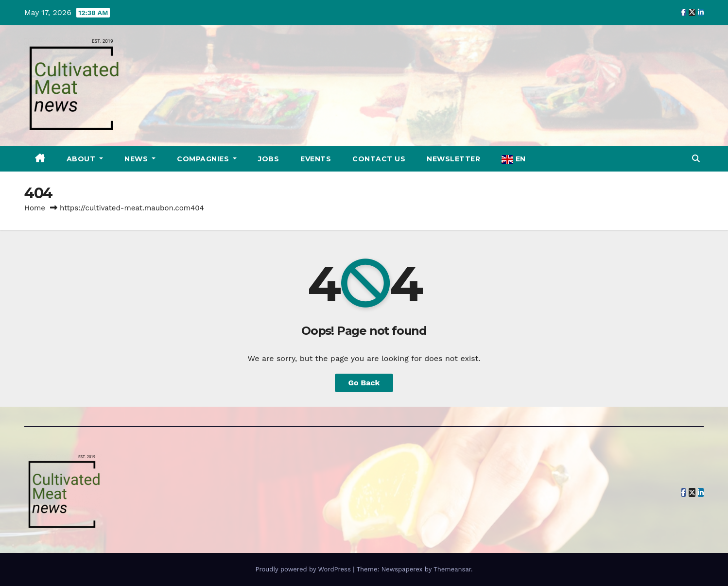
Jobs (269, 159)
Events (316, 159)
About (82, 159)
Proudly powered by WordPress (304, 569)
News (137, 159)
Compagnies (204, 159)
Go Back (364, 383)
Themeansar (452, 569)
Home (35, 208)
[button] (696, 159)
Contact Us (379, 159)
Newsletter (453, 159)
